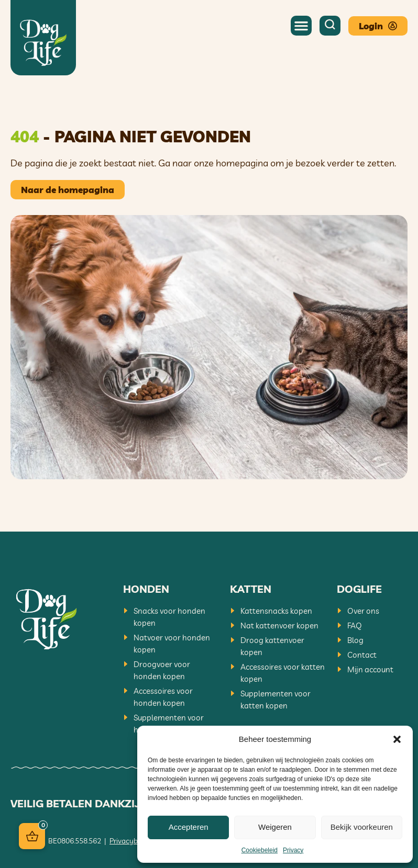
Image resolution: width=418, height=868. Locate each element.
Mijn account (370, 669)
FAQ (355, 625)
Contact (362, 655)
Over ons (363, 611)
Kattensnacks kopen (276, 611)
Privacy (293, 850)
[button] (397, 739)
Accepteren (189, 827)
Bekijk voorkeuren (362, 827)
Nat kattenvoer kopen (279, 625)
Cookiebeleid (260, 850)
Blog (355, 640)
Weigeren (275, 827)
